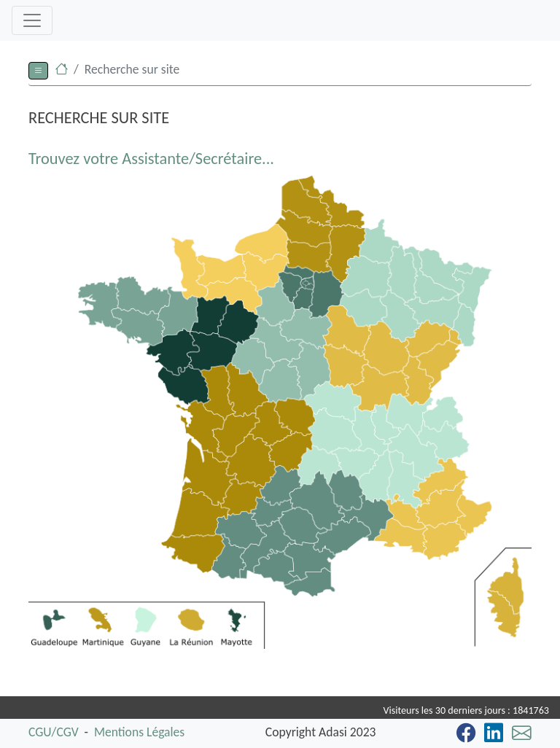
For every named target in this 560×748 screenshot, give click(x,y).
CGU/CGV (54, 732)
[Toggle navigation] (32, 20)
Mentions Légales (139, 732)
